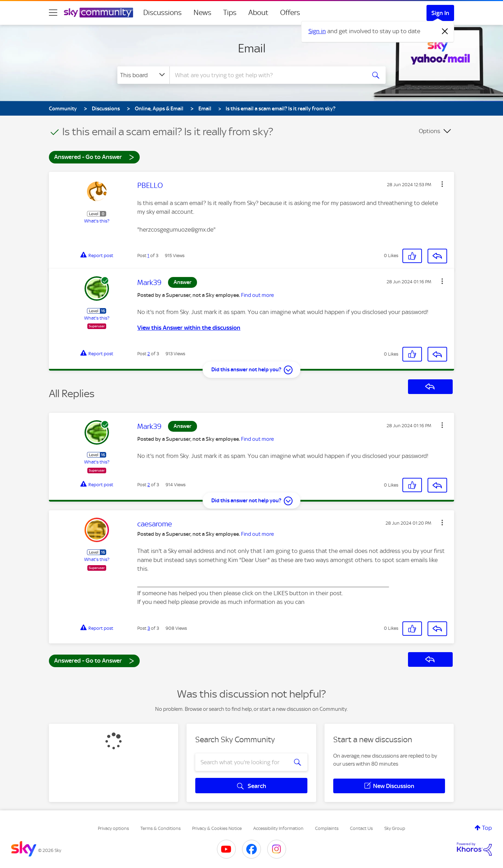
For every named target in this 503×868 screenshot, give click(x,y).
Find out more (257, 295)
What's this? (97, 221)
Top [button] (487, 828)
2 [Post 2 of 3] (149, 354)
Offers (290, 13)
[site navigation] (53, 13)
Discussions (162, 13)
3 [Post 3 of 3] (149, 628)
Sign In (440, 13)
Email (252, 48)
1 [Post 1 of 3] (148, 256)
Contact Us (361, 828)
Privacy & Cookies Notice (217, 828)
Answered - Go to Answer (94, 157)
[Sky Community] (99, 13)
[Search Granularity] (143, 75)
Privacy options (113, 828)
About (258, 13)
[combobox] (267, 75)
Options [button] (429, 131)
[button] (442, 184)
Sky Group (395, 828)
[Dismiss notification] (445, 31)
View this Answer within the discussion (189, 328)
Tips (230, 13)
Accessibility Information (278, 828)
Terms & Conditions (161, 828)
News (202, 13)
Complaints (327, 828)
